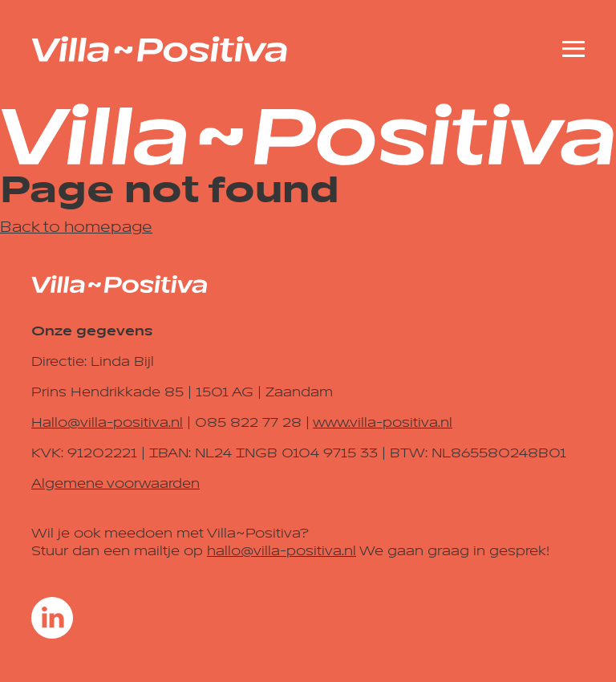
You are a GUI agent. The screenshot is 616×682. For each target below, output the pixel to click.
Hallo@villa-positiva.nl (107, 423)
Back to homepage (76, 227)
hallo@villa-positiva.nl (282, 551)
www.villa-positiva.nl (383, 423)
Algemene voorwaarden (115, 484)
